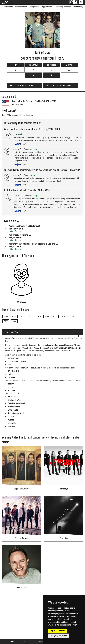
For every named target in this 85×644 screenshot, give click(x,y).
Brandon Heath (14, 407)
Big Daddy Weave (15, 400)
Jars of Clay (42, 52)
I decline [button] (62, 631)
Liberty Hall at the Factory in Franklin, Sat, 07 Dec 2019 (33, 101)
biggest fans (47, 7)
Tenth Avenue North (16, 413)
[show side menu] (81, 2)
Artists (27, 641)
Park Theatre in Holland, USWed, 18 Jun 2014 (20, 236)
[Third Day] (64, 515)
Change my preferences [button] (59, 636)
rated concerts (21, 7)
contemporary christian (17, 361)
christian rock (13, 358)
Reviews (12, 641)
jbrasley (17, 134)
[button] (76, 3)
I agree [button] (53, 631)
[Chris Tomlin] (21, 565)
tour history (78, 7)
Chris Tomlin (13, 410)
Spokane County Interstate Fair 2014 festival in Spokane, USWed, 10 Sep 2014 (33, 245)
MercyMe (12, 423)
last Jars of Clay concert (70, 348)
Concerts (42, 641)
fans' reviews (7, 7)
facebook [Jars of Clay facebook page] (12, 377)
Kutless (11, 420)
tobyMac (11, 426)
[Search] (72, 2)
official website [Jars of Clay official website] (14, 371)
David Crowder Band (16, 403)
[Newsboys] (64, 466)
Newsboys (12, 397)
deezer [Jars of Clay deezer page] (11, 387)
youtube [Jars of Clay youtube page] (11, 390)
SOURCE (43, 14)
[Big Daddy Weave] (21, 466)
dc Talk (11, 417)
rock (10, 365)
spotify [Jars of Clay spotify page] (11, 384)
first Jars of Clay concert (55, 345)
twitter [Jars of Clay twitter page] (10, 374)
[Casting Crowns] (21, 515)
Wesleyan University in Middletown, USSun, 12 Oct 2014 (25, 227)
